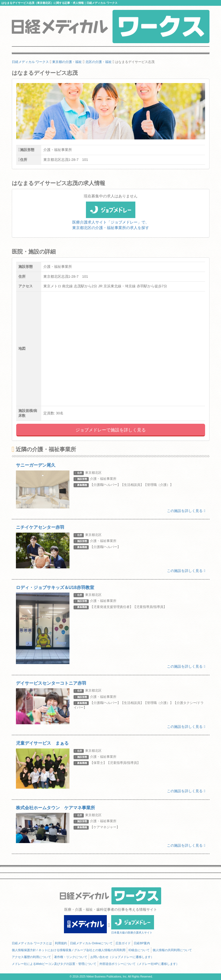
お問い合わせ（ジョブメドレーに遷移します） (122, 957)
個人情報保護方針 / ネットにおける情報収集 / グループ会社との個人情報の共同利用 (69, 950)
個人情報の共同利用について (172, 950)
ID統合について (139, 950)
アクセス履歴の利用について (31, 957)
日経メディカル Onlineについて (91, 943)
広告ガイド (123, 943)
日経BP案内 (142, 943)
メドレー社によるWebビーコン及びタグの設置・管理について (54, 964)
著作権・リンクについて (71, 957)
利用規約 (61, 943)
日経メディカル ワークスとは (32, 943)
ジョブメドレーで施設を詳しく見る (111, 430)
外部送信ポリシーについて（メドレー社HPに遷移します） (139, 964)
